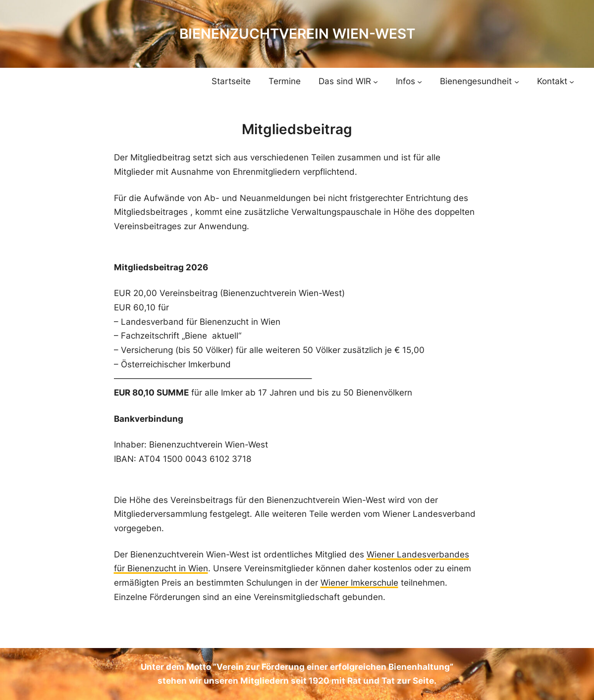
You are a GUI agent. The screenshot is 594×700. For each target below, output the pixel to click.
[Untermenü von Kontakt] (572, 81)
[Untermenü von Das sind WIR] (376, 81)
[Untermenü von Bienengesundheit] (517, 81)
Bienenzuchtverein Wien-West (297, 34)
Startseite (231, 81)
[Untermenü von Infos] (420, 81)
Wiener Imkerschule (359, 583)
